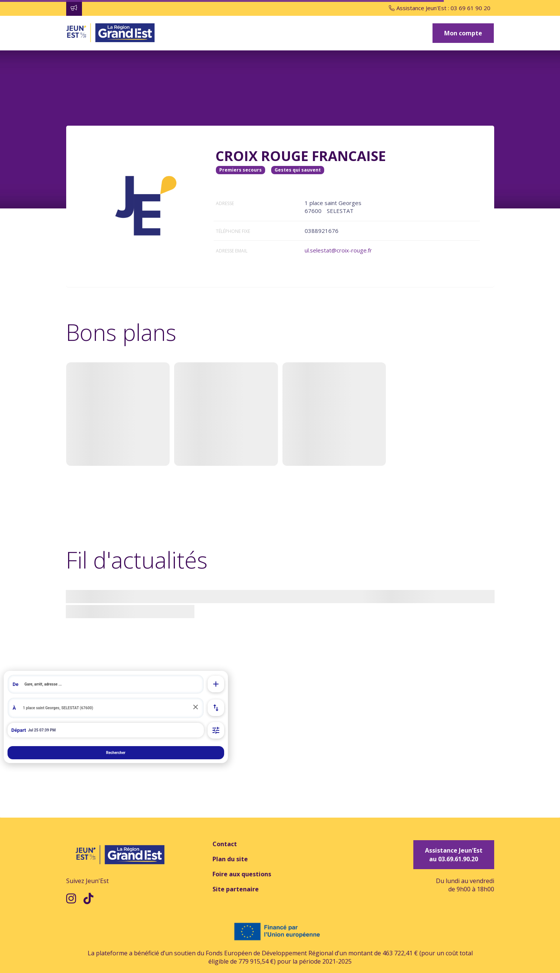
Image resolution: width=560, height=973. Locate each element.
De (16, 684)
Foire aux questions (242, 874)
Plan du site (230, 859)
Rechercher (116, 753)
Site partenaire (236, 889)
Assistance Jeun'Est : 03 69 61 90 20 (440, 8)
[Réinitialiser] (196, 708)
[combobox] (106, 684)
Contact (225, 844)
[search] (112, 684)
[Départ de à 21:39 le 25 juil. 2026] (106, 730)
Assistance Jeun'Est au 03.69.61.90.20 (454, 855)
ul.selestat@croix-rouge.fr (338, 250)
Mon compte (463, 33)
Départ (19, 730)
